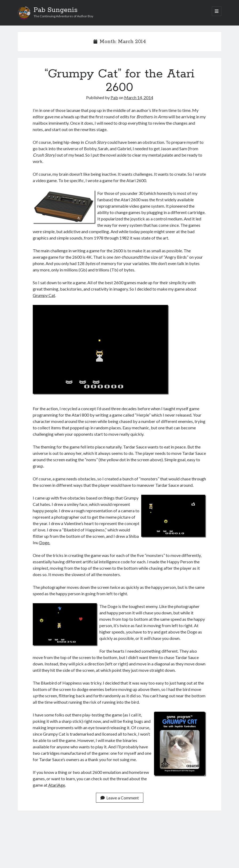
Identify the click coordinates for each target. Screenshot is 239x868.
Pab (114, 97)
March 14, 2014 (139, 97)
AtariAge (57, 785)
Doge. (45, 542)
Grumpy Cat (44, 295)
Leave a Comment (120, 798)
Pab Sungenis (56, 10)
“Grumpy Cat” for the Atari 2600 (120, 81)
